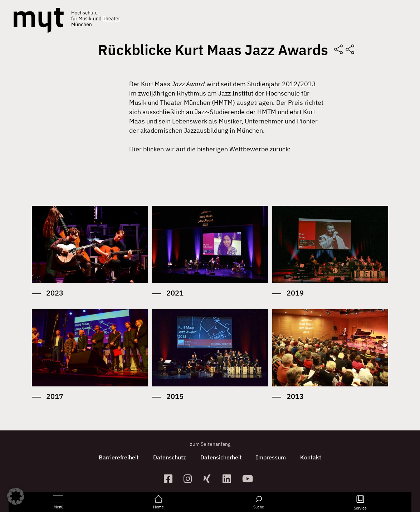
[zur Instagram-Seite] (191, 479)
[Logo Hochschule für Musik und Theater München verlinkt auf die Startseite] (39, 20)
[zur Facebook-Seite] (171, 479)
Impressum (271, 457)
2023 (55, 293)
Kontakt (311, 457)
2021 (175, 293)
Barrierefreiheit (119, 457)
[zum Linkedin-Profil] (229, 479)
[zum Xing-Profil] (210, 479)
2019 (295, 293)
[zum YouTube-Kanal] (249, 479)
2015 (175, 396)
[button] (16, 496)
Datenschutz (170, 457)
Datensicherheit (221, 457)
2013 (295, 396)
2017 (55, 396)
